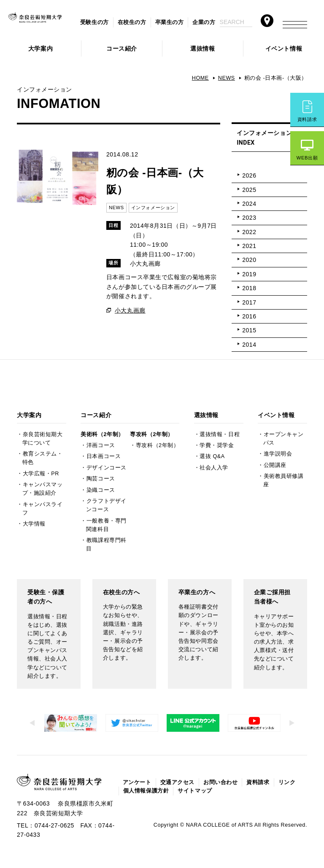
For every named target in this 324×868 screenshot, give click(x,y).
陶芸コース (101, 479)
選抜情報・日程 (220, 434)
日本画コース (104, 456)
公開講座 (275, 465)
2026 (249, 175)
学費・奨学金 (217, 445)
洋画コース (101, 445)
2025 (249, 190)
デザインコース (107, 468)
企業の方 (204, 22)
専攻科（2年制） (151, 434)
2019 (249, 274)
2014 (249, 345)
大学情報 (34, 524)
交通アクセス (177, 782)
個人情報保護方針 (146, 791)
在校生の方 (132, 22)
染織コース (101, 490)
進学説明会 (278, 454)
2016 (249, 316)
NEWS (227, 78)
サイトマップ (195, 791)
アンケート (137, 782)
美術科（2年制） (102, 434)
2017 (249, 302)
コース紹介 (122, 49)
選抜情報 (202, 49)
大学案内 (40, 49)
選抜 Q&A (212, 456)
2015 (249, 330)
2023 (249, 218)
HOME (200, 78)
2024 (249, 204)
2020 (249, 260)
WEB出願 (307, 158)
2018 (249, 288)
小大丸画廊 (130, 310)
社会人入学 (214, 468)
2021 (249, 246)
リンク (287, 782)
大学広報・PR (41, 474)
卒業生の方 (170, 22)
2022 (249, 232)
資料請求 (307, 119)
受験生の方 (94, 22)
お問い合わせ (220, 782)
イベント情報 (284, 49)
